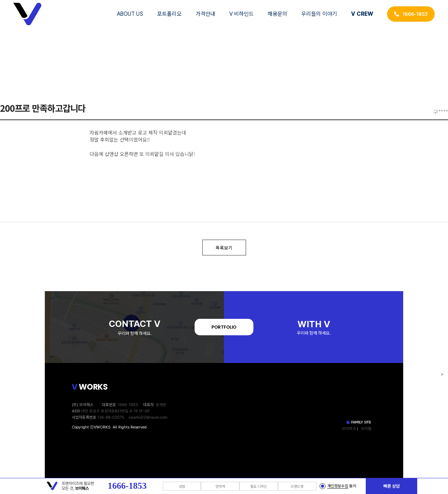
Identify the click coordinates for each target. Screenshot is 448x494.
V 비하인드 (241, 14)
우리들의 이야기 (319, 14)
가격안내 (205, 14)
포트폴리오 (169, 14)
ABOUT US (130, 14)
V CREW (362, 14)
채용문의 (278, 14)
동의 (342, 486)
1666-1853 (411, 14)
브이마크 (349, 428)
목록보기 (224, 248)
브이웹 (366, 428)
